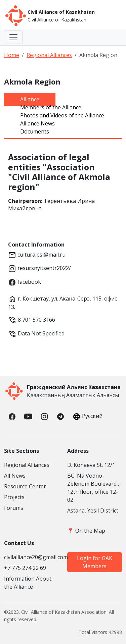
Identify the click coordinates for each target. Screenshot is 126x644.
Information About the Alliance (28, 583)
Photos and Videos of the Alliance (62, 115)
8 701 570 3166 (36, 320)
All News (15, 476)
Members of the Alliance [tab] (51, 107)
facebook (29, 282)
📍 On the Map (86, 531)
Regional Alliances (49, 55)
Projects (14, 497)
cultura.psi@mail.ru (41, 255)
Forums (14, 508)
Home (12, 55)
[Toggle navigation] (13, 37)
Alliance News (37, 123)
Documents (35, 131)
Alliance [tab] (30, 99)
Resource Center (25, 486)
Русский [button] (87, 416)
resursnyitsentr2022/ (44, 268)
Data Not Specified (40, 333)
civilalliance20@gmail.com (32, 557)
